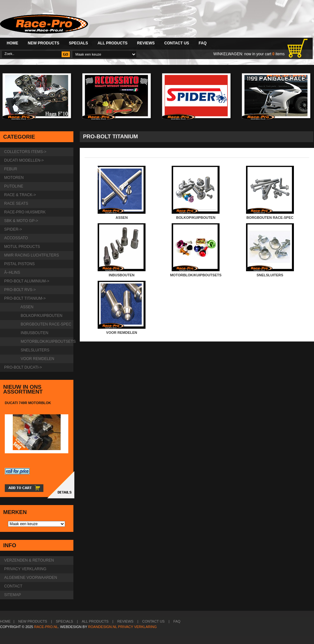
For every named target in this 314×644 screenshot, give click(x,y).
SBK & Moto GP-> (21, 221)
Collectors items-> (25, 152)
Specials (78, 43)
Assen (26, 307)
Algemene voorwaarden (31, 578)
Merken (15, 512)
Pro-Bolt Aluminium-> (27, 281)
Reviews (146, 43)
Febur (11, 169)
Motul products (22, 247)
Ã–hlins (12, 272)
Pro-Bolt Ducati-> (23, 367)
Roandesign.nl (103, 627)
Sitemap (13, 595)
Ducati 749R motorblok (28, 403)
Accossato (16, 238)
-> (25, 298)
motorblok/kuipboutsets (46, 341)
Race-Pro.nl (46, 627)
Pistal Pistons (19, 264)
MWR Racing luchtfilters (32, 255)
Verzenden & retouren (29, 560)
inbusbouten (33, 333)
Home (12, 43)
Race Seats (16, 203)
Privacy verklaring (25, 569)
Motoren (14, 178)
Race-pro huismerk (25, 212)
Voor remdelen (36, 359)
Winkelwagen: (228, 54)
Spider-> (13, 229)
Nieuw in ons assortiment (23, 389)
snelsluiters (34, 350)
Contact (13, 586)
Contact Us (177, 43)
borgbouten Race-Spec (45, 324)
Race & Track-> (20, 195)
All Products (113, 43)
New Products (44, 43)
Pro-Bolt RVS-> (20, 290)
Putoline (14, 186)
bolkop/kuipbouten (40, 316)
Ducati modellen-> (24, 160)
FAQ (203, 43)
